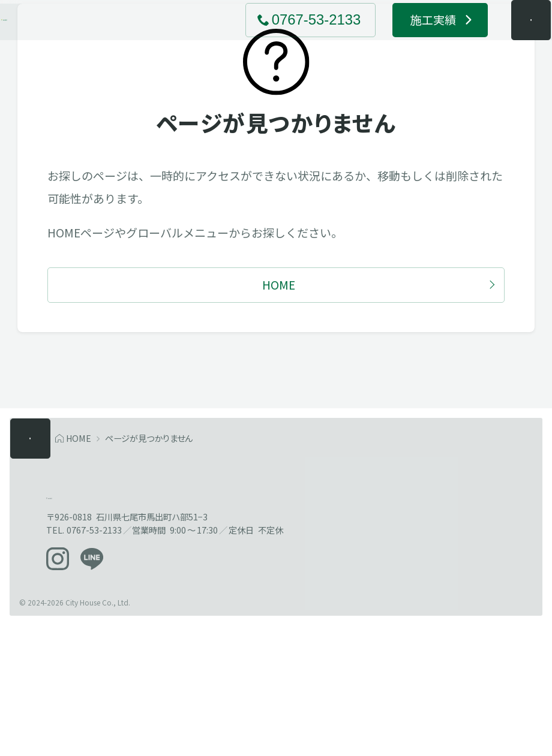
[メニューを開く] (508, 40)
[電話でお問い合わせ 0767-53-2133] (288, 40)
